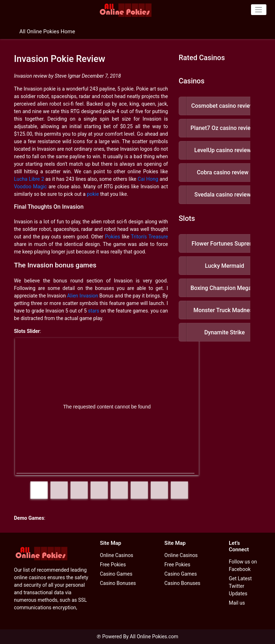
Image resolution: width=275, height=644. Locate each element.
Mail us (237, 603)
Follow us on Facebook (243, 565)
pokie (93, 194)
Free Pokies (113, 565)
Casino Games (116, 574)
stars (94, 311)
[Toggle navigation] (259, 10)
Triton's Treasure (149, 237)
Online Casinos (117, 555)
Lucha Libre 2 (29, 179)
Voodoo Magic (30, 187)
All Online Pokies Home (47, 32)
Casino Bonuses (118, 583)
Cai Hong (148, 179)
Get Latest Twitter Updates (240, 586)
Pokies (112, 237)
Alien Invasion (83, 296)
